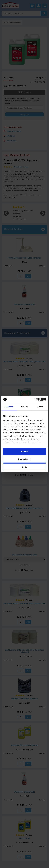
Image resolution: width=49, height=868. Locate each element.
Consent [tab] (9, 407)
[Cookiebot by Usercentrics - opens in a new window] (35, 399)
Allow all (24, 451)
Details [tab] (25, 407)
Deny (24, 467)
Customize (25, 459)
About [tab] (40, 407)
